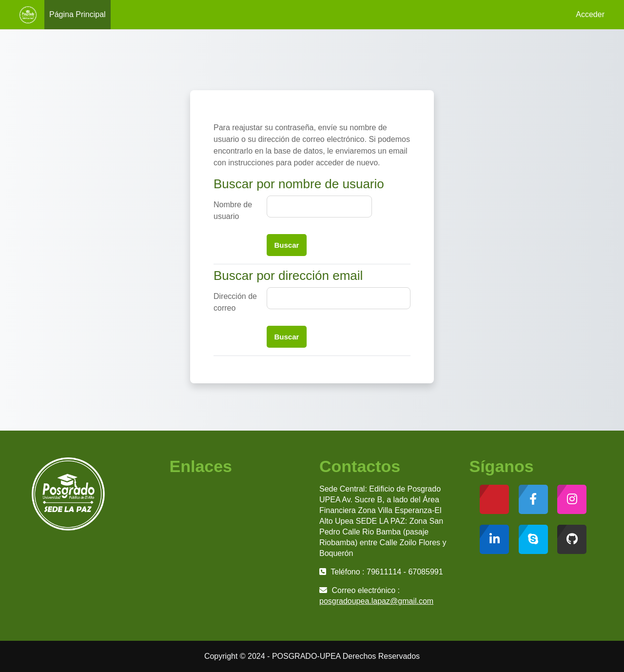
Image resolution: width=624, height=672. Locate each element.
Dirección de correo (235, 302)
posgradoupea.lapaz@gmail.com (376, 601)
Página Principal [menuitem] (78, 14)
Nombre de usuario (233, 210)
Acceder (590, 14)
